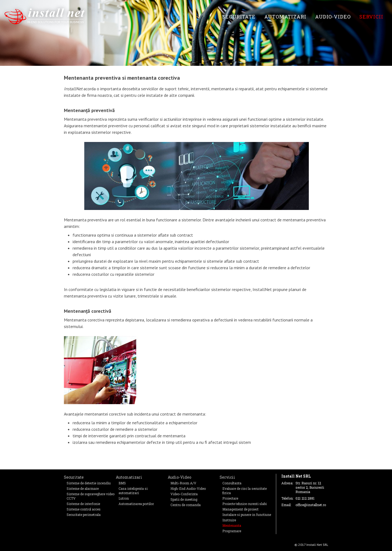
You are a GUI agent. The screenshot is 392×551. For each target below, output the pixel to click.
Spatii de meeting (184, 499)
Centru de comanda (186, 505)
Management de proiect (240, 509)
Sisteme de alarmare (83, 488)
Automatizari (285, 17)
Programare (232, 531)
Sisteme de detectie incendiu (89, 483)
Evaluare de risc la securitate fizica (245, 491)
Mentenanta (232, 525)
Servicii (371, 17)
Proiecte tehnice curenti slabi (245, 504)
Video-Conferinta (184, 494)
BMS (122, 483)
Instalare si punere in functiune (247, 515)
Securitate (239, 17)
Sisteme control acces (84, 509)
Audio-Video (333, 17)
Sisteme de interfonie (83, 504)
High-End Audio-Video (188, 488)
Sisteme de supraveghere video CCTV (91, 496)
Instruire (229, 520)
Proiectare (230, 498)
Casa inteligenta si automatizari (133, 491)
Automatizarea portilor (136, 504)
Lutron (124, 498)
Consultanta (232, 483)
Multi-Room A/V (183, 483)
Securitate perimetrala (84, 515)
